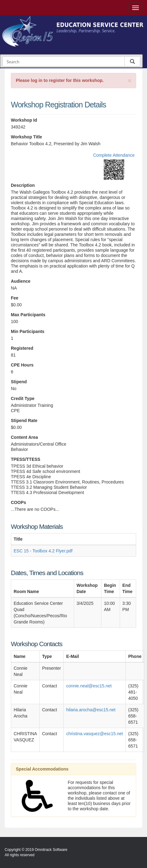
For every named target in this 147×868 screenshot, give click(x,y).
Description (23, 185)
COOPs (18, 502)
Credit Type (23, 398)
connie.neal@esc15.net (89, 686)
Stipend (19, 382)
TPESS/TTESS (26, 459)
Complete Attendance (114, 155)
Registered (22, 348)
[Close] (130, 81)
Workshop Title (27, 137)
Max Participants (28, 315)
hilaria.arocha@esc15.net (91, 710)
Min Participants (28, 331)
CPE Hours (22, 365)
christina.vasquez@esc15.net (94, 734)
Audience (21, 281)
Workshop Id (24, 120)
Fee (15, 298)
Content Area (24, 437)
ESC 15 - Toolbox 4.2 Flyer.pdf (43, 551)
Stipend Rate (24, 421)
